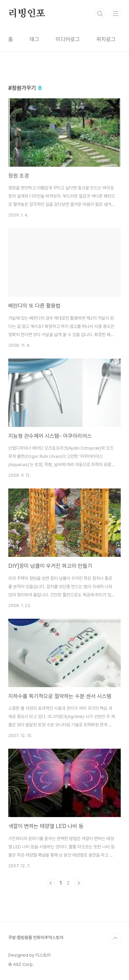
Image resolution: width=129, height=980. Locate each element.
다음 (78, 883)
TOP (115, 938)
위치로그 (106, 39)
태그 (34, 39)
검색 (100, 14)
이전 (51, 883)
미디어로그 (68, 39)
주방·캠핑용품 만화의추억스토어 (36, 938)
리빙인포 (27, 14)
